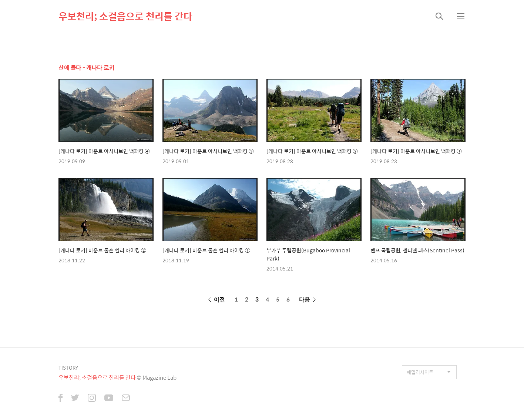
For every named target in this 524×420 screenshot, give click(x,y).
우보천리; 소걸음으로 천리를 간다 (125, 16)
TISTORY (68, 368)
